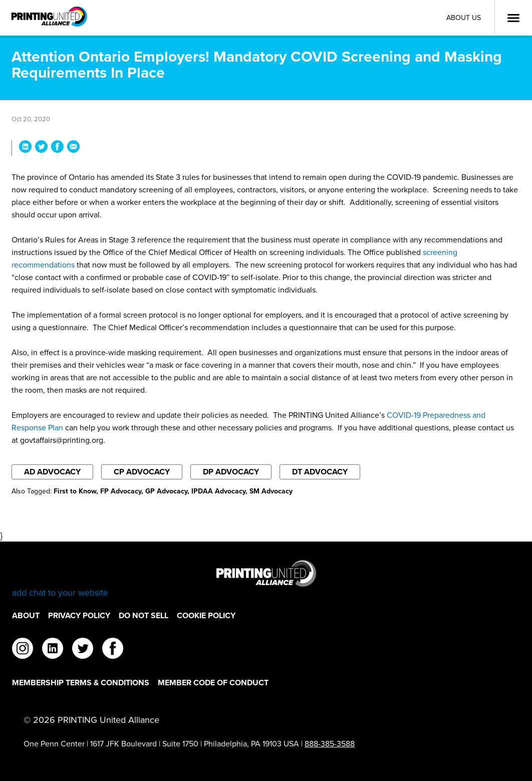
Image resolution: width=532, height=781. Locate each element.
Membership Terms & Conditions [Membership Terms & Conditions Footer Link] (81, 683)
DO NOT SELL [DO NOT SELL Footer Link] (144, 615)
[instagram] (23, 650)
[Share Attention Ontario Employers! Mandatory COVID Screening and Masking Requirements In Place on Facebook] (57, 148)
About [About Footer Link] (26, 615)
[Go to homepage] (266, 579)
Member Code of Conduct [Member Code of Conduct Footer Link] (213, 683)
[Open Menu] (513, 18)
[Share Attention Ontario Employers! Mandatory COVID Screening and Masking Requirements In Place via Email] (73, 148)
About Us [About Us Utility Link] (464, 18)
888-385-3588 (330, 744)
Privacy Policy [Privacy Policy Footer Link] (79, 615)
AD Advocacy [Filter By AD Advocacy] (52, 472)
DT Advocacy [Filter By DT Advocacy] (320, 472)
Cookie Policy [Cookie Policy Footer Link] (206, 615)
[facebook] (113, 650)
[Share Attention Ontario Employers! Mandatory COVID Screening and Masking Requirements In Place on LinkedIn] (25, 148)
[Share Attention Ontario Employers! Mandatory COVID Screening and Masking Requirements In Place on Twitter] (41, 148)
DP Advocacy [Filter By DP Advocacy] (231, 472)
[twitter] (83, 650)
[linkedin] (53, 650)
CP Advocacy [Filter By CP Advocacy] (142, 472)
